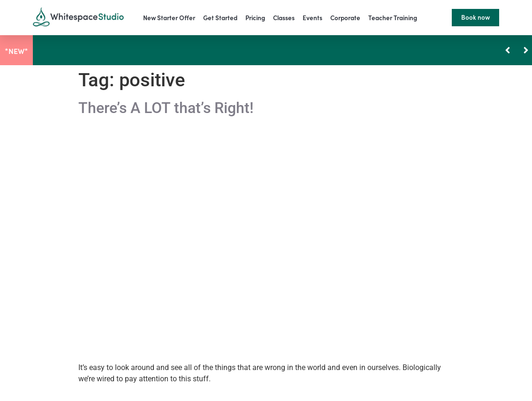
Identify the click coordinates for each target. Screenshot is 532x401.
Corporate (345, 18)
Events (312, 18)
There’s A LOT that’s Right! (166, 108)
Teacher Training (393, 18)
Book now (475, 17)
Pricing (255, 18)
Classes (284, 18)
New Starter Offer (169, 18)
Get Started (220, 18)
